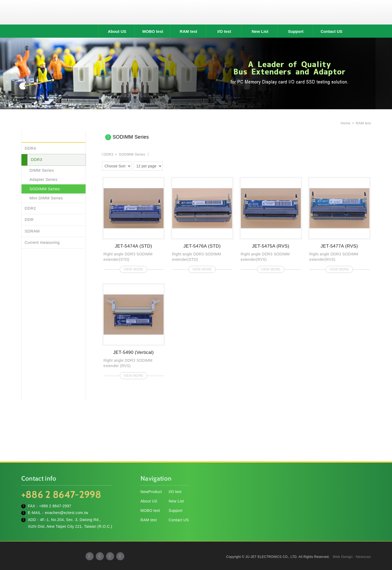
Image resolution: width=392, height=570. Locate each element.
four (175, 165)
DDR (29, 219)
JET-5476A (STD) (202, 223)
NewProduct (151, 492)
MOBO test (153, 31)
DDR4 (30, 148)
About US (117, 31)
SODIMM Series (45, 189)
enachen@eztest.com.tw (67, 513)
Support (296, 31)
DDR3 (37, 159)
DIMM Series (42, 170)
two (168, 165)
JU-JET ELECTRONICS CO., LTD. (196, 12)
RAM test (188, 31)
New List (260, 31)
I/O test (224, 31)
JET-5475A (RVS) (271, 223)
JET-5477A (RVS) (339, 223)
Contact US (332, 31)
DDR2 (30, 208)
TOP (381, 542)
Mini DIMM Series (46, 198)
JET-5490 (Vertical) (134, 330)
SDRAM (32, 231)
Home (345, 123)
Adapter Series (44, 179)
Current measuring (42, 242)
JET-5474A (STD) (134, 223)
